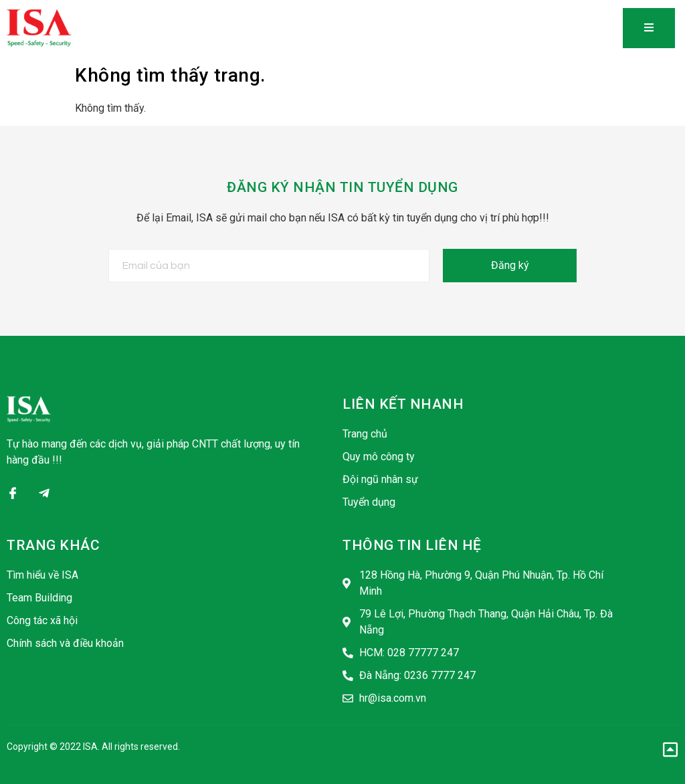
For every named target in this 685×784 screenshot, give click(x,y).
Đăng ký (510, 265)
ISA (90, 747)
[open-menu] (649, 28)
